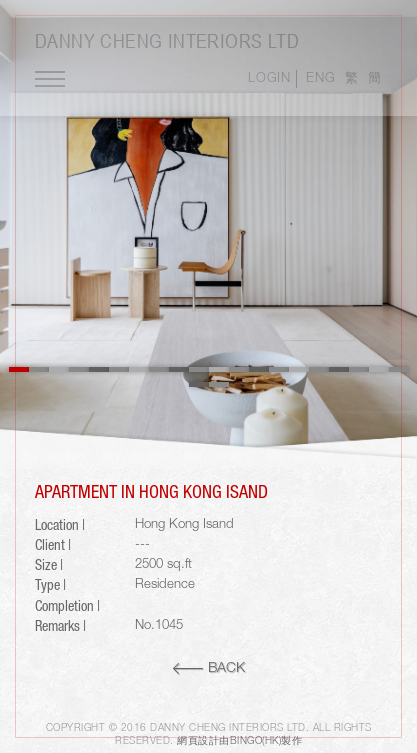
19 (379, 369)
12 (239, 369)
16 (319, 369)
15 (299, 369)
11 (219, 369)
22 (219, 384)
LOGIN (269, 79)
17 (339, 369)
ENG (320, 79)
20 (399, 369)
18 (359, 369)
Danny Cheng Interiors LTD (167, 40)
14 (279, 369)
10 (199, 369)
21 (199, 384)
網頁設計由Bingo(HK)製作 (239, 741)
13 (259, 369)
